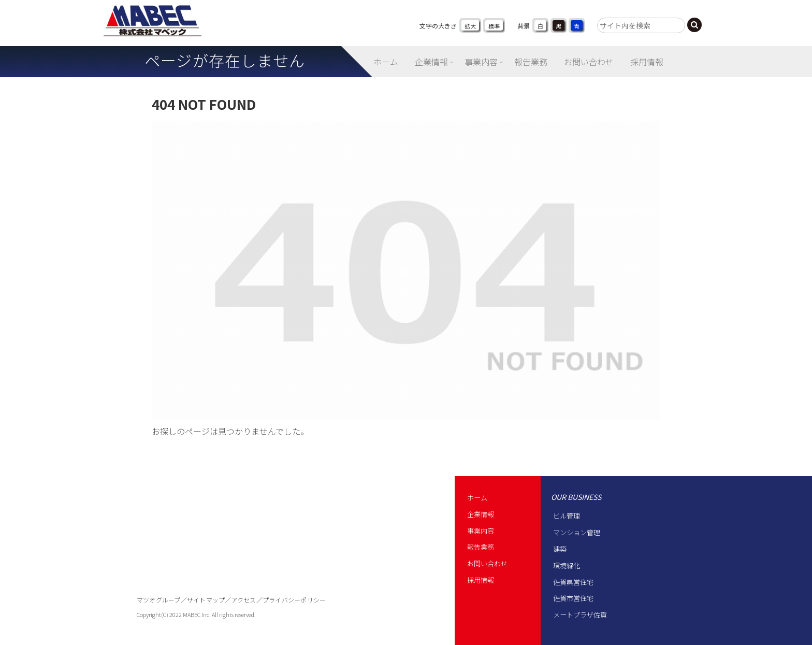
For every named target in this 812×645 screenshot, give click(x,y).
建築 (560, 549)
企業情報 (481, 514)
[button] (694, 25)
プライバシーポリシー (294, 600)
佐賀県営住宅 (573, 582)
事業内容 (481, 531)
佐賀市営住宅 (573, 598)
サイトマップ (206, 600)
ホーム (477, 498)
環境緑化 (567, 565)
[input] (641, 25)
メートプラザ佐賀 (580, 615)
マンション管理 (577, 532)
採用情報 (481, 580)
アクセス (244, 600)
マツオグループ (159, 600)
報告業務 (481, 547)
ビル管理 (567, 516)
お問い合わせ (487, 563)
